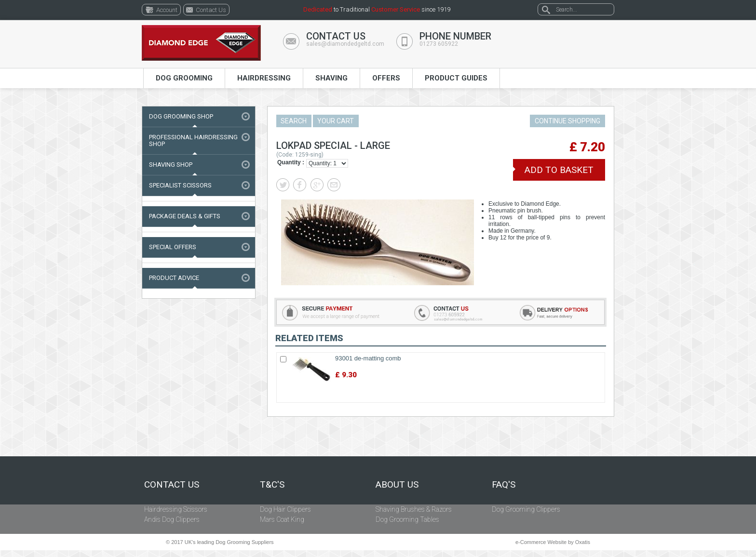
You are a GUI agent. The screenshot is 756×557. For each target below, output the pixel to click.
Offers (386, 78)
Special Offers (173, 247)
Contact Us (172, 485)
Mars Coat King (282, 519)
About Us (397, 485)
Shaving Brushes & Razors (414, 509)
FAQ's (504, 485)
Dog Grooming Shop (181, 116)
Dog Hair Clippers (285, 509)
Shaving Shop (171, 165)
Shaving (331, 78)
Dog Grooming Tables (407, 519)
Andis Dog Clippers (172, 519)
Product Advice (174, 278)
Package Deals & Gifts (185, 216)
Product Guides (456, 78)
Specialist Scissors (180, 185)
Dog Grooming (184, 78)
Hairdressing (264, 78)
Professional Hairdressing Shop (193, 140)
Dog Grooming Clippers (526, 509)
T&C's (272, 485)
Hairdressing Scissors (176, 509)
